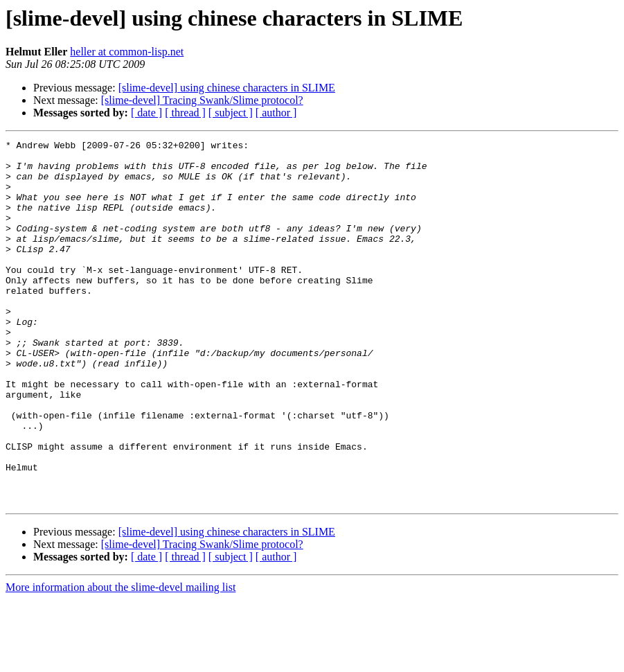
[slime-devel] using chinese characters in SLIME (227, 88)
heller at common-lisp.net (127, 52)
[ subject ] (231, 113)
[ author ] (276, 113)
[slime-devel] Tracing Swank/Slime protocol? (202, 100)
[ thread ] (185, 113)
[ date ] (146, 113)
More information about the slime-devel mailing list (121, 660)
